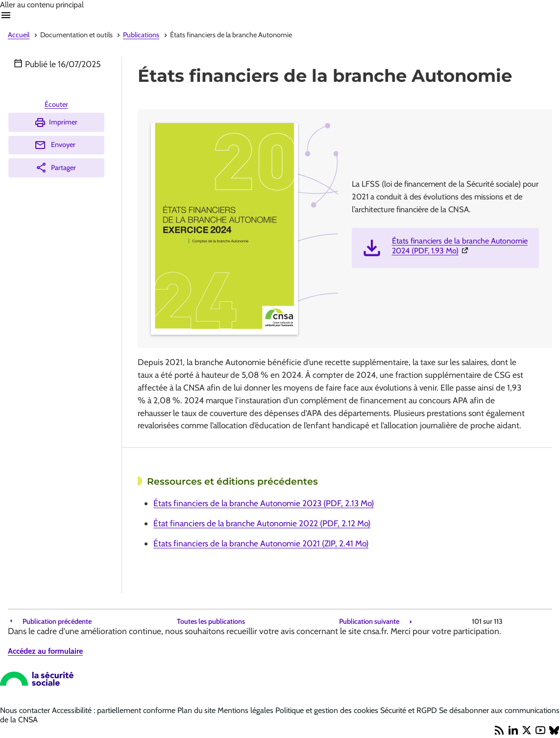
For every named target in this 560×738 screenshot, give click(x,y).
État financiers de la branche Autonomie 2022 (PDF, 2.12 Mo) (262, 523)
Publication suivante (369, 622)
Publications (141, 35)
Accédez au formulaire (45, 651)
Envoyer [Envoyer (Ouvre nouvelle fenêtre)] (55, 145)
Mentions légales (246, 710)
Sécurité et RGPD (410, 710)
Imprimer (56, 123)
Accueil (19, 35)
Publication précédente (57, 622)
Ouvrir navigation (6, 15)
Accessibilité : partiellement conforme (115, 710)
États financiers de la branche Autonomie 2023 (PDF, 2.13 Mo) (264, 503)
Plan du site (197, 710)
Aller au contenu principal (42, 5)
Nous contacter (26, 710)
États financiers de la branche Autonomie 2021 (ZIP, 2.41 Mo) (261, 543)
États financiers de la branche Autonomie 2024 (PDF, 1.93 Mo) (462, 246)
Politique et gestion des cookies (328, 710)
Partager (56, 168)
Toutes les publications (211, 622)
